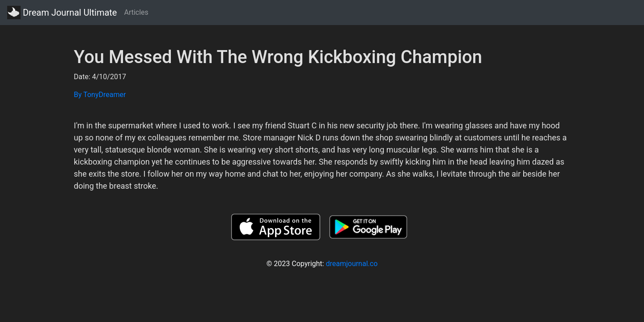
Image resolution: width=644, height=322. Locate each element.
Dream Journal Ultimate (62, 13)
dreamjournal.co (352, 264)
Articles (136, 12)
